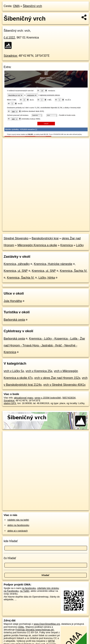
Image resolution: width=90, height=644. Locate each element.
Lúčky (80, 245)
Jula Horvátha (13, 301)
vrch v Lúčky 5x (14, 371)
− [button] (9, 150)
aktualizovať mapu (24, 398)
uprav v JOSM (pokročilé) (48, 398)
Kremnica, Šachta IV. (74, 271)
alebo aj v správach (17, 531)
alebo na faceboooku (18, 525)
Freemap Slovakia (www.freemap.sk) (35, 630)
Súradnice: (11, 56)
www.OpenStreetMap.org (47, 624)
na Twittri (25, 591)
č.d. (9, 38)
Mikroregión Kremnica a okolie (37, 245)
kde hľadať (11, 541)
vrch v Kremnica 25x (39, 371)
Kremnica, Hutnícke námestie (53, 264)
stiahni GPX (10, 403)
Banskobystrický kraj (45, 238)
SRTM (51, 641)
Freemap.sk (48, 225)
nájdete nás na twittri (18, 520)
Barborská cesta (14, 320)
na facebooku (29, 588)
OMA (16, 6)
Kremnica (67, 245)
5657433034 (69, 398)
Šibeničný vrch (32, 6)
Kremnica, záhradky (17, 264)
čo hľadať (10, 558)
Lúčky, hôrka (47, 278)
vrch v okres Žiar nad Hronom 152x (57, 378)
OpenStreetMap (29, 225)
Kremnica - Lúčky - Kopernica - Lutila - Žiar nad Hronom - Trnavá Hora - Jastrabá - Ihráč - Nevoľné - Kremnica (44, 345)
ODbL (21, 627)
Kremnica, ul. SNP (16, 271)
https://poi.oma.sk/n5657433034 (19, 228)
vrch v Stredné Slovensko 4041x (64, 385)
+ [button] (9, 145)
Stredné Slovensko (16, 238)
